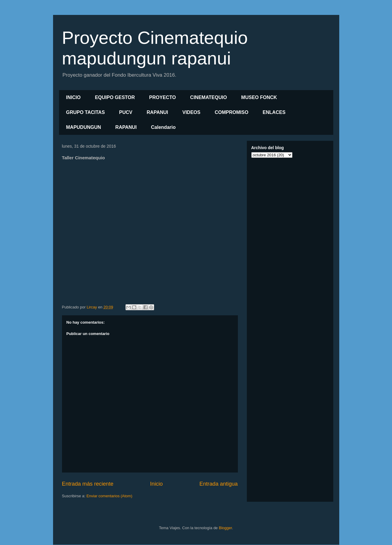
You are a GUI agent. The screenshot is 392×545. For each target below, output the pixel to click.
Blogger (225, 528)
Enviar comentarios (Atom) (109, 496)
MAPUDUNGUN (84, 127)
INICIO (73, 97)
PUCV (126, 112)
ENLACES (274, 112)
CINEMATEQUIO (209, 97)
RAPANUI (157, 112)
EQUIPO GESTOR (115, 97)
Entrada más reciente (88, 484)
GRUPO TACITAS (86, 112)
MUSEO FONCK (259, 97)
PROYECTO (162, 97)
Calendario (164, 127)
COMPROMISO (231, 112)
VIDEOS (191, 112)
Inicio (156, 484)
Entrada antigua (219, 484)
